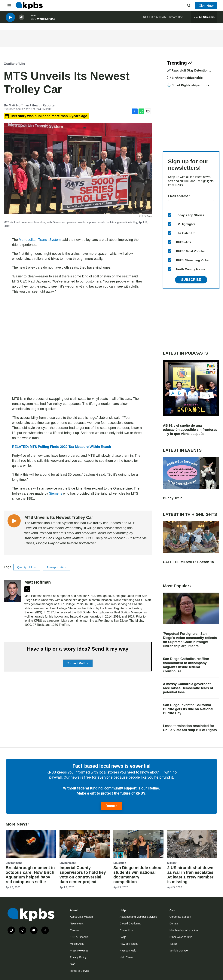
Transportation (57, 567)
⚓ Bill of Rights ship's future (188, 85)
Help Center (127, 957)
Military (172, 863)
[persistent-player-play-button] (10, 19)
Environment (14, 863)
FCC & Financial (79, 937)
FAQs (123, 937)
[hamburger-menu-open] (9, 6)
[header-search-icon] (189, 6)
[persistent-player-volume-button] (22, 19)
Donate (111, 806)
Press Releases (79, 951)
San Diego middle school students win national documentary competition (138, 875)
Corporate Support (180, 917)
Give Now (206, 6)
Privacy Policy (78, 957)
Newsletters (77, 924)
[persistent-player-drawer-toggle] (204, 19)
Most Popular (177, 586)
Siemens (56, 493)
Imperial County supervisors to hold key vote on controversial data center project (83, 875)
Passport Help (128, 951)
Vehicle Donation (179, 951)
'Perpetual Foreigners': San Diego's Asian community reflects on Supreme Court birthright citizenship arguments (190, 640)
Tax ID (173, 944)
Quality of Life (14, 64)
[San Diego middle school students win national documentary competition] (138, 844)
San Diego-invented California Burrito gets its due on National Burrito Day (188, 709)
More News (18, 824)
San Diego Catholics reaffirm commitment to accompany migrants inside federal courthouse (186, 665)
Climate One (175, 19)
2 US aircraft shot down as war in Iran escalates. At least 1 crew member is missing (191, 875)
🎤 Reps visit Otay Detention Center (188, 72)
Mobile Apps (77, 944)
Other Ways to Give (181, 937)
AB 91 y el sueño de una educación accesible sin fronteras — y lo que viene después (190, 430)
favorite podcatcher (81, 543)
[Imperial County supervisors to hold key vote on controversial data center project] (85, 844)
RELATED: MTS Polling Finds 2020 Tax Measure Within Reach (61, 447)
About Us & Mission (81, 917)
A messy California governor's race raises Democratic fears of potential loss (188, 688)
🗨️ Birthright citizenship (185, 78)
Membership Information (184, 930)
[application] (78, 345)
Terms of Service (80, 971)
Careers (75, 930)
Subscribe (191, 280)
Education (120, 863)
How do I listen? (129, 944)
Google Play (45, 543)
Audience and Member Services (138, 917)
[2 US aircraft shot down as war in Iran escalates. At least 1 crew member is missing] (192, 844)
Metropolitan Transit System (40, 240)
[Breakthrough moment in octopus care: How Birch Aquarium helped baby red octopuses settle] (31, 844)
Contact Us (126, 930)
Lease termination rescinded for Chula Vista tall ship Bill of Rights (190, 728)
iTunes (29, 543)
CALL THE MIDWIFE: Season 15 (188, 562)
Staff (73, 964)
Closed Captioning (130, 924)
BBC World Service (43, 20)
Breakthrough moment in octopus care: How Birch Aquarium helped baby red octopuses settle (30, 875)
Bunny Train (173, 498)
